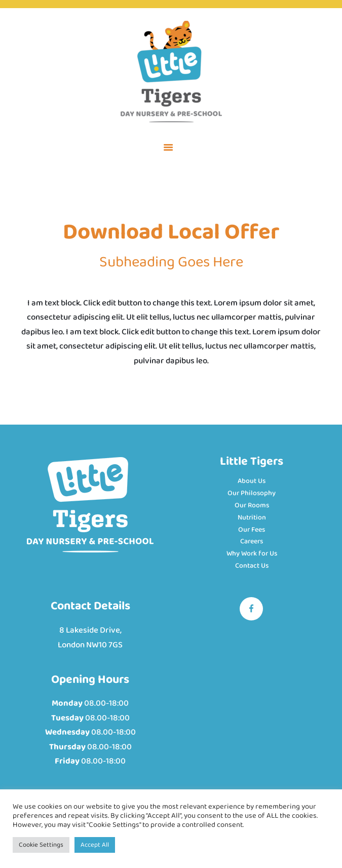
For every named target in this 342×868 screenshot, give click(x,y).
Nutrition (252, 517)
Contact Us (252, 566)
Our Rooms (252, 505)
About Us (252, 481)
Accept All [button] (95, 845)
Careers (252, 541)
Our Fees (252, 530)
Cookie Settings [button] (41, 845)
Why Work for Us (252, 553)
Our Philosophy (252, 493)
